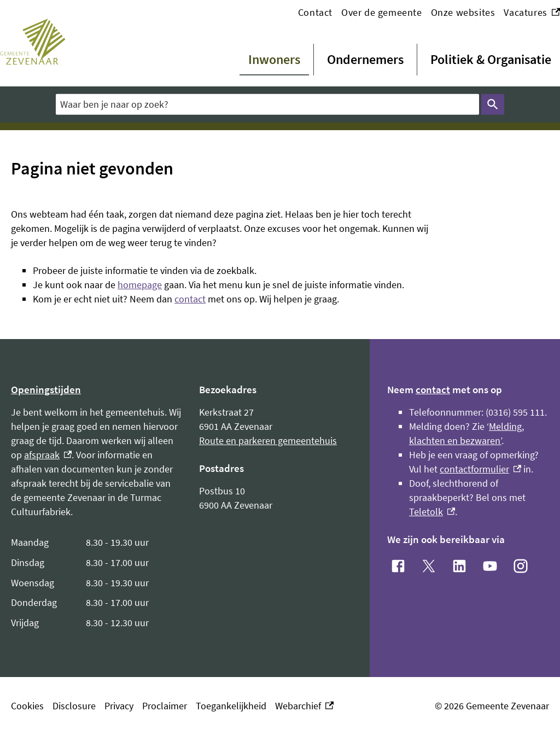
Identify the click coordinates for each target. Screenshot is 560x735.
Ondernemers (365, 59)
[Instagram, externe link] (521, 566)
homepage (140, 285)
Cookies (27, 706)
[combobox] (267, 104)
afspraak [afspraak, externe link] (48, 455)
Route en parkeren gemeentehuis (268, 441)
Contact (315, 12)
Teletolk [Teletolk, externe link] (432, 512)
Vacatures (532, 13)
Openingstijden (46, 389)
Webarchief (304, 706)
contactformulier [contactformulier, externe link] (480, 469)
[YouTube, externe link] (490, 566)
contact (190, 299)
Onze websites (463, 12)
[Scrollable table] (96, 583)
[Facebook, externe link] (398, 566)
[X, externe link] (429, 566)
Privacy (119, 706)
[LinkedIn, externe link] (459, 566)
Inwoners (274, 59)
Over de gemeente (382, 12)
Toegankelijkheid (231, 706)
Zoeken (493, 104)
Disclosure (74, 706)
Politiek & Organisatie (491, 59)
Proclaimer (165, 706)
